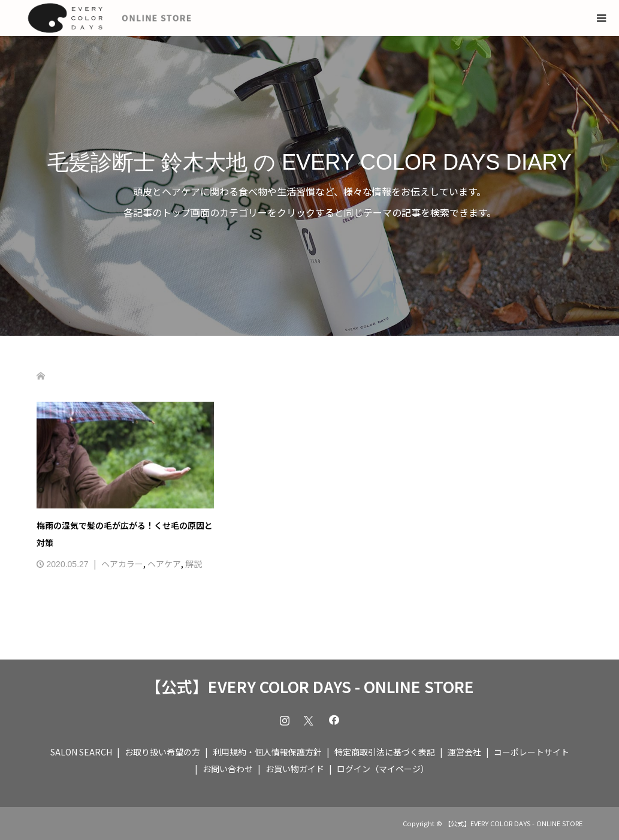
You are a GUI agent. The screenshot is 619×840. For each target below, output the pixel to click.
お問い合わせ (228, 769)
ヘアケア (164, 564)
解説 (194, 564)
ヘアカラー (122, 564)
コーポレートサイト (532, 752)
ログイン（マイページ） (383, 769)
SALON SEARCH (81, 752)
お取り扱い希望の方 (162, 752)
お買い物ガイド (295, 769)
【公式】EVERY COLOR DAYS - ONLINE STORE (310, 687)
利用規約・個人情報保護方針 (267, 752)
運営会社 (464, 752)
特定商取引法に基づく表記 (385, 752)
